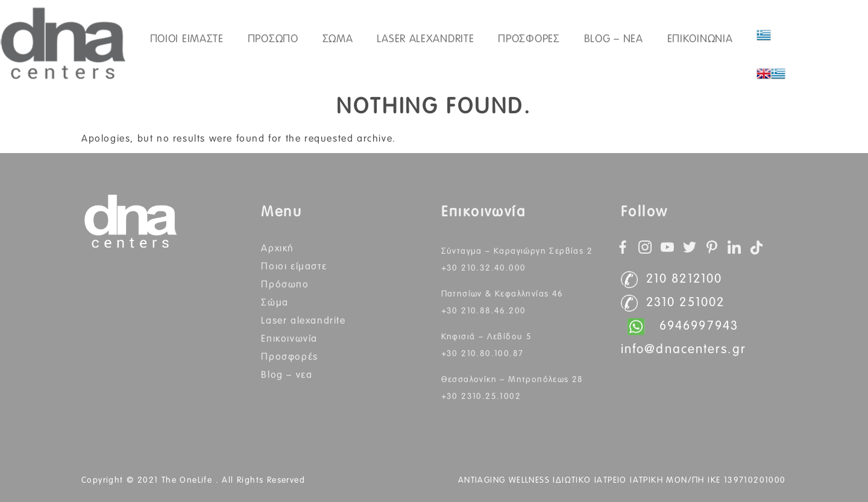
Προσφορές (529, 39)
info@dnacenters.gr (684, 350)
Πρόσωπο (285, 284)
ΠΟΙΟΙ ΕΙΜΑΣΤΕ (187, 39)
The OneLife (189, 480)
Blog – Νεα (614, 39)
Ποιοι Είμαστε (294, 266)
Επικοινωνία (289, 339)
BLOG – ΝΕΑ (287, 375)
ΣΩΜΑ (338, 39)
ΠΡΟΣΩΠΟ (273, 39)
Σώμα (275, 303)
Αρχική (278, 248)
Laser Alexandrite (425, 39)
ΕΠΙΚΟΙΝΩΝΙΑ (700, 39)
